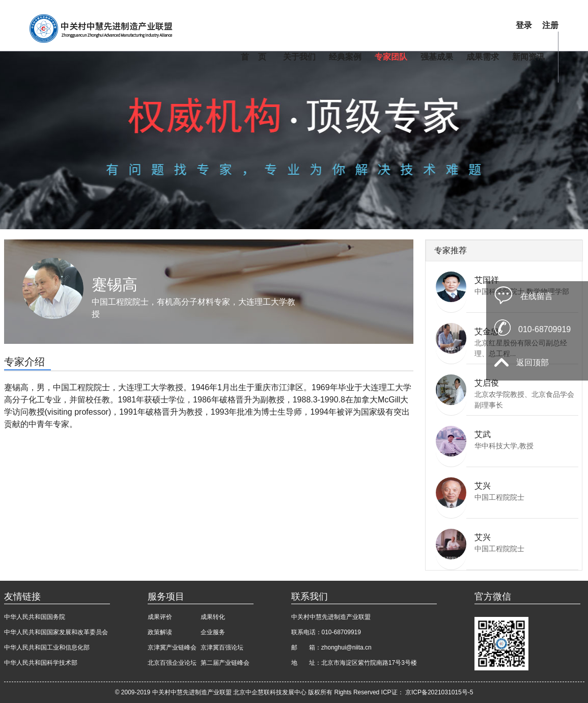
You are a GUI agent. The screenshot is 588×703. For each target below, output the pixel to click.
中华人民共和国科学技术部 (41, 663)
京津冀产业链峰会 (172, 647)
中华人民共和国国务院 (35, 617)
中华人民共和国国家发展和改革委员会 (56, 632)
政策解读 (160, 632)
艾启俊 (487, 383)
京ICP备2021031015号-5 (439, 692)
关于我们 (299, 57)
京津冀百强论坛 (222, 647)
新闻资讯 (528, 57)
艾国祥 (487, 280)
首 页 (254, 57)
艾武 (483, 434)
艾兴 (483, 486)
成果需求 (483, 57)
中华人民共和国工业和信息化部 (47, 647)
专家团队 (391, 57)
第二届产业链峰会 (225, 663)
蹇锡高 (115, 285)
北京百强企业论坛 (172, 663)
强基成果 (437, 57)
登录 (524, 25)
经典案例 (345, 57)
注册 (550, 25)
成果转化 (213, 617)
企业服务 (213, 632)
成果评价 (160, 617)
